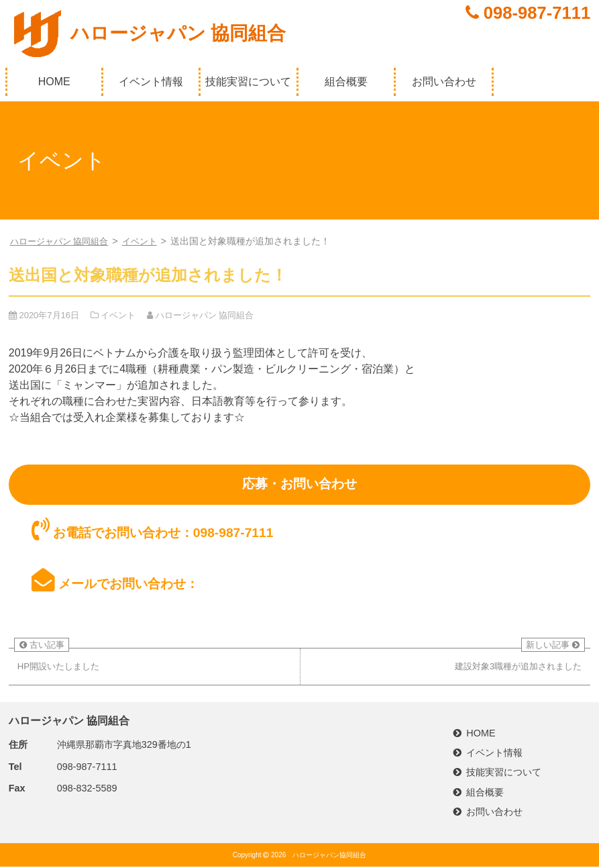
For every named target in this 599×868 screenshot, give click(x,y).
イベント (148, 241)
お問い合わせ (444, 82)
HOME (54, 82)
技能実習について (248, 82)
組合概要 (346, 82)
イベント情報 (151, 82)
